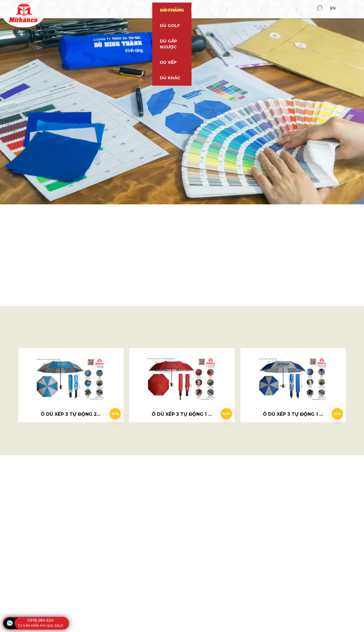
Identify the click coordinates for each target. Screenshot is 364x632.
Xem (112, 411)
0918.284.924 (40, 620)
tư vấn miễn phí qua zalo (40, 626)
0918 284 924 (186, 191)
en (355, 9)
